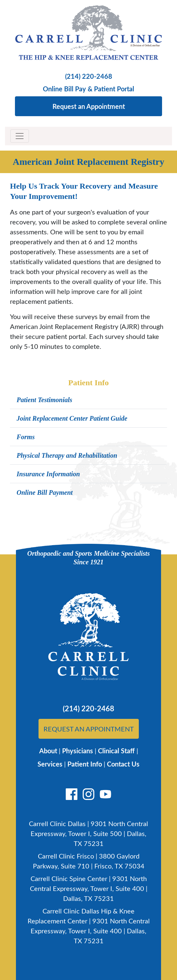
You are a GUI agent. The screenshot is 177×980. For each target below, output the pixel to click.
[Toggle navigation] (20, 136)
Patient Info (85, 764)
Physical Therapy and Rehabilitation (67, 455)
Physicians (78, 751)
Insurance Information (48, 474)
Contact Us (123, 764)
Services (50, 764)
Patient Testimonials (44, 400)
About (48, 751)
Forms (26, 437)
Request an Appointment (89, 106)
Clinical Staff (116, 751)
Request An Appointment (89, 729)
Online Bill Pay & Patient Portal (88, 89)
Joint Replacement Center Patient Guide (72, 418)
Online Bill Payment (45, 492)
